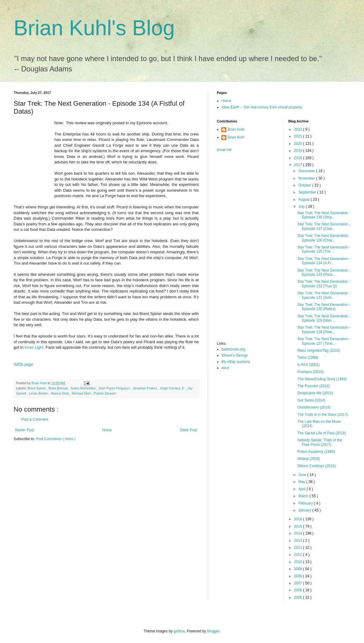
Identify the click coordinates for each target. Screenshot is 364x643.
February (306, 503)
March (304, 496)
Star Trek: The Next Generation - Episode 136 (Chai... (324, 238)
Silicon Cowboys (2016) (316, 466)
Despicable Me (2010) (315, 393)
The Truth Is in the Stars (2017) (322, 415)
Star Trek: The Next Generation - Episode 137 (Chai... (324, 226)
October (305, 185)
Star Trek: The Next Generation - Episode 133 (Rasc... (324, 272)
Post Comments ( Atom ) (56, 439)
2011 (298, 555)
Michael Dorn (82, 393)
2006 (298, 590)
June (303, 475)
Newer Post (25, 430)
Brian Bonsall (59, 388)
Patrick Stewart (105, 393)
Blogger (213, 631)
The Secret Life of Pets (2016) (322, 433)
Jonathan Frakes (145, 388)
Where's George (235, 355)
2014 (298, 533)
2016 (298, 519)
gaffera (179, 631)
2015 (298, 526)
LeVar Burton (39, 393)
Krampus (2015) (310, 372)
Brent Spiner (37, 388)
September (308, 192)
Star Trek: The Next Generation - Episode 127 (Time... (324, 341)
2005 (298, 597)
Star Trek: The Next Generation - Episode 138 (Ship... (324, 215)
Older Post (189, 430)
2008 (298, 576)
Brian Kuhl (236, 129)
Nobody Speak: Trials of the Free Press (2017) (320, 442)
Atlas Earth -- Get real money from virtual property (262, 107)
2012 (298, 548)
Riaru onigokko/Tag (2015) (319, 351)
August (304, 200)
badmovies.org (233, 349)
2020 (298, 144)
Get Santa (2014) (311, 400)
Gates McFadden (83, 388)
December (307, 171)
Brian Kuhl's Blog (94, 28)
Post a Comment (35, 419)
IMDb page (24, 364)
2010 (298, 562)
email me (224, 150)
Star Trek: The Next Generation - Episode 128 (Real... (324, 330)
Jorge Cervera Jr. (173, 388)
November (307, 178)
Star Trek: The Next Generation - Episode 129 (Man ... (324, 318)
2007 (298, 583)
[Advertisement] (241, 248)
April (302, 489)
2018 (298, 158)
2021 (298, 136)
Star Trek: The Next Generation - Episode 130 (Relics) (324, 307)
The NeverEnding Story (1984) (322, 379)
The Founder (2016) (313, 386)
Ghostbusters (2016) (314, 407)
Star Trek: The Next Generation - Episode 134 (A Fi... (324, 261)
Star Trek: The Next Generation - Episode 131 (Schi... (324, 295)
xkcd (225, 368)
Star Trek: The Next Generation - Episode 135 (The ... (324, 249)
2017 (298, 165)
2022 (298, 129)
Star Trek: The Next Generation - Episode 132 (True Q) (324, 284)
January (305, 510)
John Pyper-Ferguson (115, 388)
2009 (298, 569)
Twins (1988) (308, 357)
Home (107, 430)
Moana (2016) (309, 459)
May (302, 482)
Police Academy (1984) (316, 452)
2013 (298, 541)
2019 (298, 151)
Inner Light (34, 347)
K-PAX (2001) (308, 365)
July (302, 207)
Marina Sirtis (60, 393)
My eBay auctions (236, 362)
